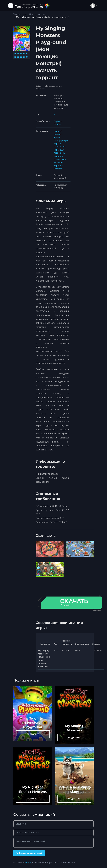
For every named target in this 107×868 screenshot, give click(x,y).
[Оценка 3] (21, 53)
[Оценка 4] (24, 53)
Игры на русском (37, 14)
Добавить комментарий (29, 853)
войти (28, 862)
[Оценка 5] (27, 53)
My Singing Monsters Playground (33, 723)
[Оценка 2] (18, 53)
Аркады (58, 137)
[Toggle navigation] (11, 6)
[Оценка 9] (24, 57)
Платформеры (61, 140)
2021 (56, 114)
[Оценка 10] (27, 57)
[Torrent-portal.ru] (32, 6)
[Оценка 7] (18, 57)
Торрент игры (20, 14)
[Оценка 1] (15, 53)
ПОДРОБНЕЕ (33, 734)
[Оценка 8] (21, 57)
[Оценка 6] (15, 57)
